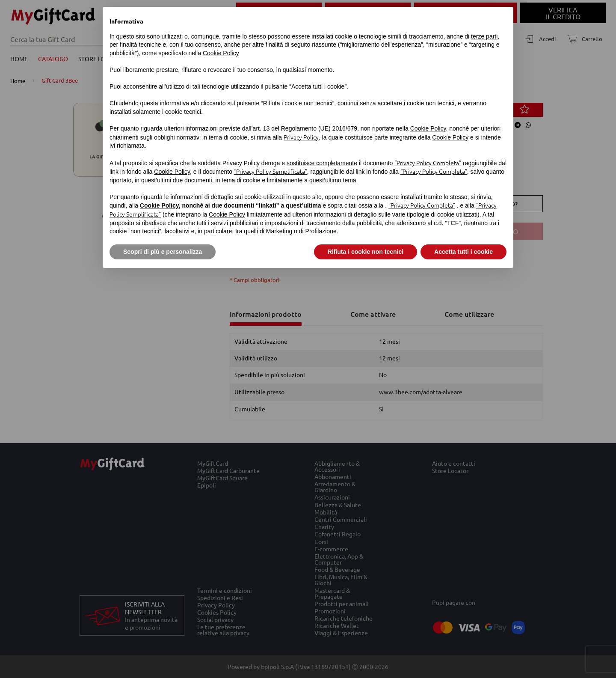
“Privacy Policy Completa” (428, 163)
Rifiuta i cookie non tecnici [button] (366, 252)
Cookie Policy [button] (221, 53)
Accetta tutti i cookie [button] (463, 252)
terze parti (484, 36)
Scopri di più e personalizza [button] (163, 252)
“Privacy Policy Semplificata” (271, 171)
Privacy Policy (301, 137)
